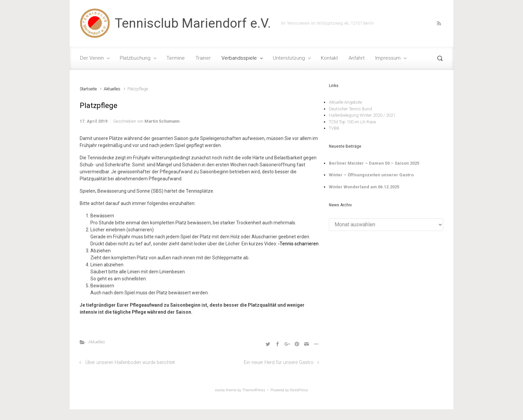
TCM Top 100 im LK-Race (352, 122)
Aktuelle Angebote (345, 102)
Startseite (88, 89)
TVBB (334, 128)
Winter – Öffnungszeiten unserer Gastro (371, 175)
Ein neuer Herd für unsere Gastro (279, 362)
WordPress (299, 390)
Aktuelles (112, 89)
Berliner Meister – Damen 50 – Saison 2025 (374, 163)
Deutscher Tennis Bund (350, 109)
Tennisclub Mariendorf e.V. (193, 23)
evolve (220, 390)
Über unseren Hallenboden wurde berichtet (130, 362)
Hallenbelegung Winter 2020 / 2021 (362, 115)
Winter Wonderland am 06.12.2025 (364, 187)
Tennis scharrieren (299, 244)
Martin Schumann (162, 121)
